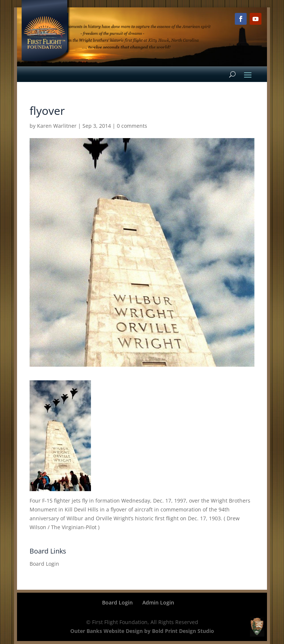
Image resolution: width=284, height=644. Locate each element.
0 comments (132, 126)
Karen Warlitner (57, 126)
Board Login (44, 564)
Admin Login (158, 602)
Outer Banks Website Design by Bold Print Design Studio (142, 631)
